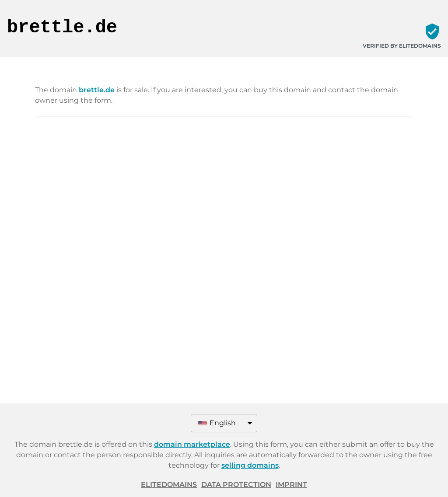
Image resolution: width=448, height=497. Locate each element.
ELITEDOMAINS (169, 485)
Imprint (291, 485)
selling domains (250, 465)
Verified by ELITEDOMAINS (402, 46)
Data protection (236, 485)
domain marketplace (192, 444)
